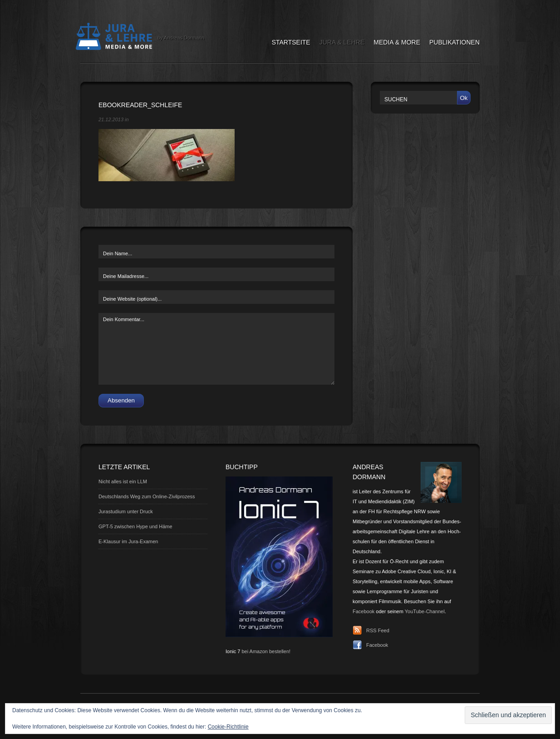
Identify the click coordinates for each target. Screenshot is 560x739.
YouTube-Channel (425, 611)
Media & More (397, 42)
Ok (464, 98)
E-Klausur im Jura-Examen (128, 541)
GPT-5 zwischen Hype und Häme (135, 526)
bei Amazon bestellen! (266, 651)
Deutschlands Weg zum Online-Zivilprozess (147, 496)
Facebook (364, 611)
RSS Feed (378, 630)
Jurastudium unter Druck (126, 511)
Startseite (291, 42)
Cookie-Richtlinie (228, 727)
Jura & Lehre (342, 42)
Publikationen (454, 42)
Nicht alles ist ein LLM (123, 481)
